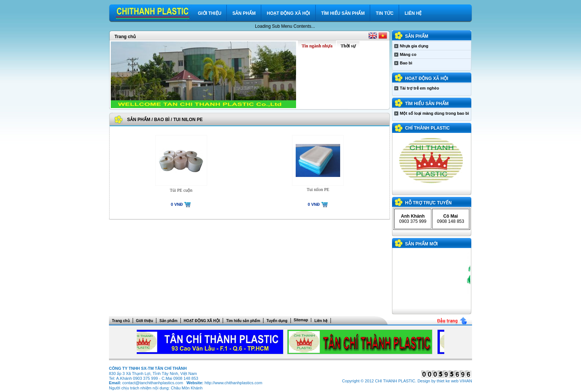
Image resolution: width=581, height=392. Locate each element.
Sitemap (301, 320)
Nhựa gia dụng (414, 46)
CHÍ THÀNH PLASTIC (427, 128)
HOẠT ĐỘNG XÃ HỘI (288, 13)
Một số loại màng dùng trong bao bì (434, 113)
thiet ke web (448, 381)
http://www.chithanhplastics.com (233, 383)
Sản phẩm (244, 13)
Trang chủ (125, 37)
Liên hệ (413, 13)
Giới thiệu (210, 13)
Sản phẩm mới (421, 244)
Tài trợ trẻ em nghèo (419, 88)
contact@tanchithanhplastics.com (153, 383)
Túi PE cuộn (181, 190)
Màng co (408, 54)
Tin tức (385, 13)
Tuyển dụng (277, 321)
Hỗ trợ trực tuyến (428, 203)
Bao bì (162, 120)
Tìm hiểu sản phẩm (343, 13)
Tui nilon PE (188, 120)
